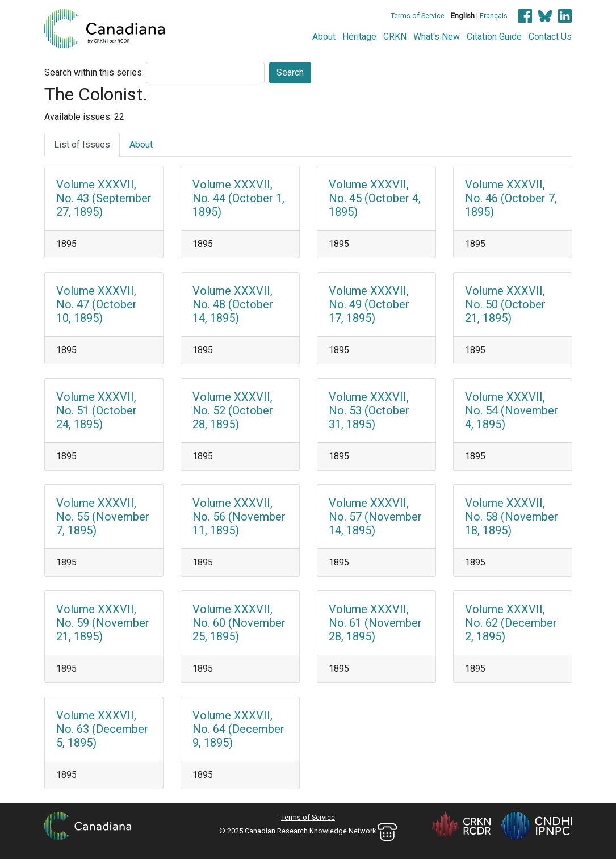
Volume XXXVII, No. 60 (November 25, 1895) (239, 623)
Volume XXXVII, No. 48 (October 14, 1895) (233, 304)
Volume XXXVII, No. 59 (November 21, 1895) (103, 623)
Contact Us (550, 37)
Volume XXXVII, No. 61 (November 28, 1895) (375, 623)
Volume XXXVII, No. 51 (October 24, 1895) (97, 410)
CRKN (395, 37)
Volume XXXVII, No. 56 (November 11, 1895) (239, 517)
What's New (437, 37)
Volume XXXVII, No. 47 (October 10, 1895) (97, 304)
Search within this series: (94, 72)
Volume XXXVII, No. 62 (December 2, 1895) (511, 623)
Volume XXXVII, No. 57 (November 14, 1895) (375, 517)
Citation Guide (494, 37)
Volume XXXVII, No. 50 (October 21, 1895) (505, 304)
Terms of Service (418, 16)
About (324, 37)
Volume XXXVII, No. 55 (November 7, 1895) (103, 517)
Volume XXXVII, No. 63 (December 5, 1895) (102, 729)
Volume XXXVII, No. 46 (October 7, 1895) (511, 198)
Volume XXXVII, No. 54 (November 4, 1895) (512, 410)
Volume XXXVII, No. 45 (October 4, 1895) (375, 198)
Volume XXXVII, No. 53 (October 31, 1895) (369, 410)
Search (290, 72)
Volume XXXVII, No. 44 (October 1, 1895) (238, 198)
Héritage (359, 37)
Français (494, 16)
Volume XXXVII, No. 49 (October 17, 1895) (369, 304)
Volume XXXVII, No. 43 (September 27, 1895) (104, 198)
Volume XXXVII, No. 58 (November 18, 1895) (512, 517)
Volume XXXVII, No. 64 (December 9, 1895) (238, 729)
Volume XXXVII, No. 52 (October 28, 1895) (233, 410)
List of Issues (82, 144)
